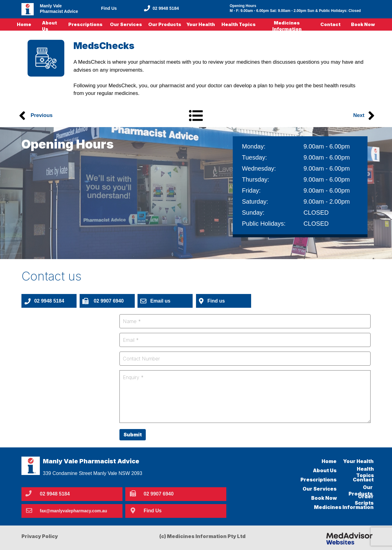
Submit (133, 435)
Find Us (109, 8)
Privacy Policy (40, 536)
